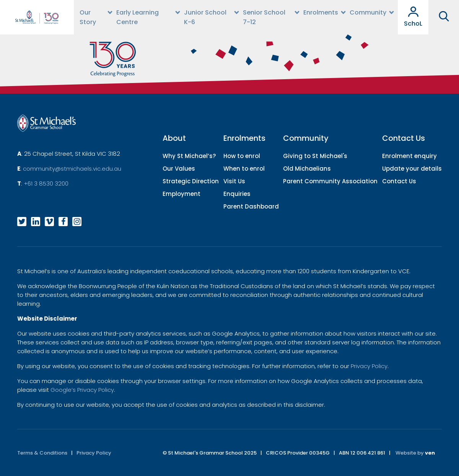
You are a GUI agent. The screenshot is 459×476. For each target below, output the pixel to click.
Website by (415, 453)
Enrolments (321, 12)
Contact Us (399, 181)
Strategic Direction (191, 181)
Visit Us (234, 181)
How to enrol (242, 156)
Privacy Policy (369, 366)
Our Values (179, 169)
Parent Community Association (330, 181)
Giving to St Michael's (315, 156)
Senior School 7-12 (264, 17)
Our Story (88, 17)
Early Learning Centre (138, 17)
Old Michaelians (307, 169)
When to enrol (244, 169)
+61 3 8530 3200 (46, 183)
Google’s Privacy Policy (82, 390)
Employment (181, 194)
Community (368, 12)
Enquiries (237, 194)
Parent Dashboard (251, 206)
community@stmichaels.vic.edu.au (72, 169)
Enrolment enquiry (409, 156)
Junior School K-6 (205, 17)
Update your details (412, 169)
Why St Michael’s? (189, 156)
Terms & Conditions (42, 453)
